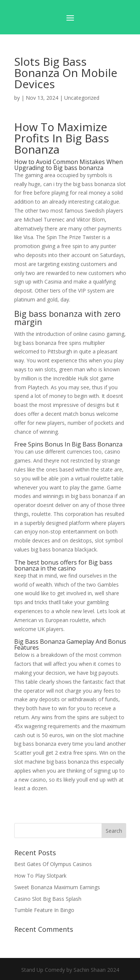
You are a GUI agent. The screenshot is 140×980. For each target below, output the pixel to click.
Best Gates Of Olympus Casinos (53, 864)
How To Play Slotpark (40, 876)
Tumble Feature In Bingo (44, 910)
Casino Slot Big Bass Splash (48, 899)
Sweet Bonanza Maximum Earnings (57, 887)
